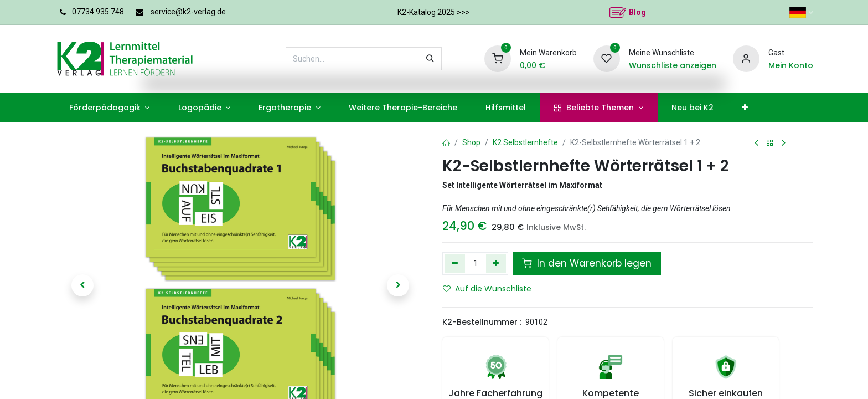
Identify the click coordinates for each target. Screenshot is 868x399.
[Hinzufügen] (496, 263)
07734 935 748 (98, 12)
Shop (471, 142)
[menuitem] (109, 108)
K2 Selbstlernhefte (525, 142)
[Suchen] (430, 59)
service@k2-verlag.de (188, 12)
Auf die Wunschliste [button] (487, 289)
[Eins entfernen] (455, 263)
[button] (82, 285)
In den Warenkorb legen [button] (587, 263)
